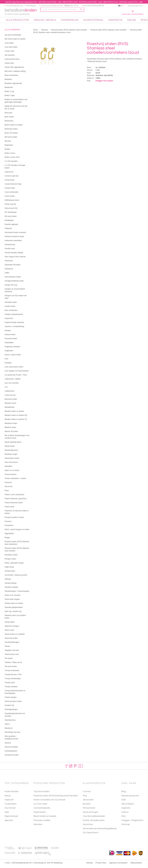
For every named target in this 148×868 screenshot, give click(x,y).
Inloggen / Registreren (133, 13)
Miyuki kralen (40, 814)
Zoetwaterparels (42, 810)
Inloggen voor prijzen (104, 83)
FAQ (124, 818)
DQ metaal (10, 810)
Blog (124, 794)
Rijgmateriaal (11, 818)
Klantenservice (135, 6)
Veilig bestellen (136, 865)
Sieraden (38, 827)
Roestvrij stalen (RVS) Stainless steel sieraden (69, 32)
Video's (125, 814)
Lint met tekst (40, 806)
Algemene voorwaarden (118, 865)
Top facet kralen (42, 794)
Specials (44, 32)
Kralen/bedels (11, 794)
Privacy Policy (101, 865)
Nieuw (8, 798)
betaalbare (22, 12)
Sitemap (126, 827)
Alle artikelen (128, 806)
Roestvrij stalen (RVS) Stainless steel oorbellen (108, 32)
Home (36, 32)
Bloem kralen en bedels (45, 818)
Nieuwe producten (130, 798)
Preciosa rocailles (42, 823)
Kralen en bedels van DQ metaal (49, 802)
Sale (7, 814)
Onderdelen (11, 806)
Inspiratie (9, 802)
